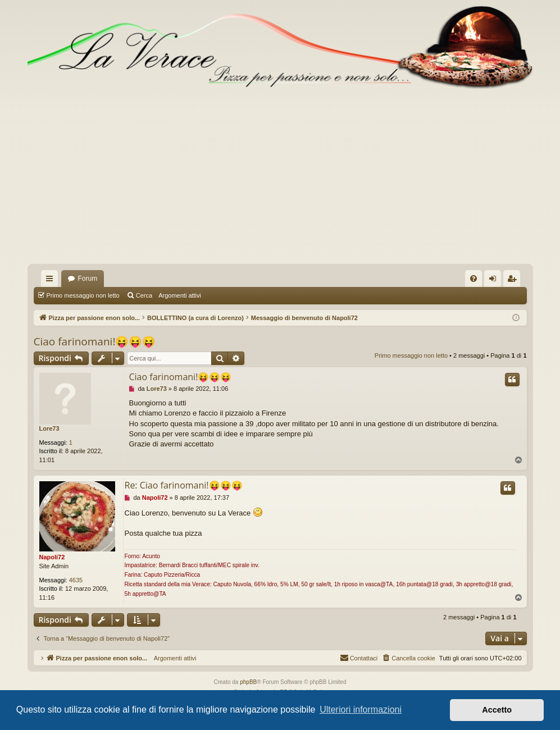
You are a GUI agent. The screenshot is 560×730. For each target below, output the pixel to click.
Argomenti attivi (180, 295)
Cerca (144, 295)
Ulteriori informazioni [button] (361, 710)
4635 (76, 580)
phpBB (248, 682)
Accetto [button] (497, 710)
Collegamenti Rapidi (52, 281)
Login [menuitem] (495, 281)
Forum (88, 279)
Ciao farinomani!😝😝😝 (95, 341)
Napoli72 (52, 557)
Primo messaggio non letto (83, 295)
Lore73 (49, 428)
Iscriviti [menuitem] (514, 281)
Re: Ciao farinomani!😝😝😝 (184, 485)
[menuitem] (474, 279)
